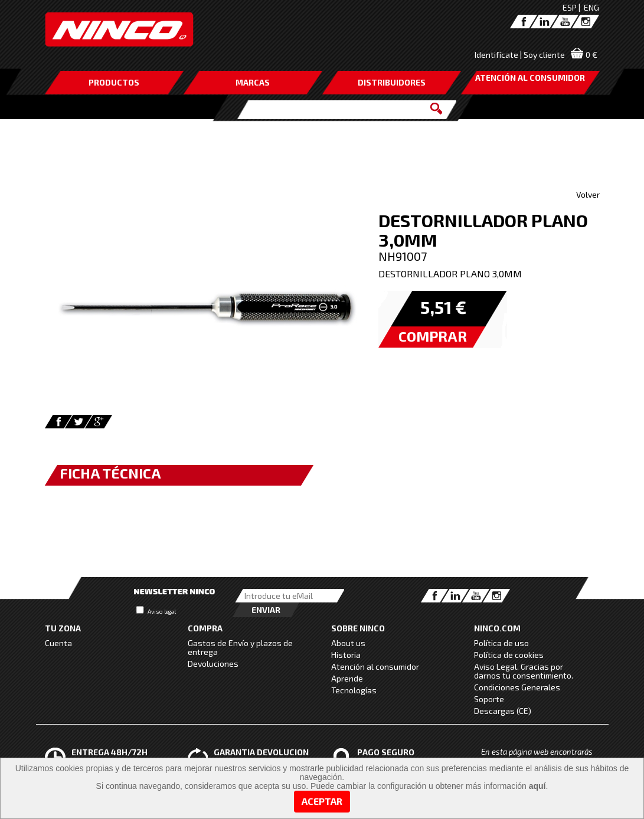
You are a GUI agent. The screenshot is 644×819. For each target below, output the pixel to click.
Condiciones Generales (517, 687)
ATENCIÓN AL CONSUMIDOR (530, 78)
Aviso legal (162, 611)
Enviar (266, 610)
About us (348, 643)
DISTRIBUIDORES (392, 82)
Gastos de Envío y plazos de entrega (240, 647)
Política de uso (501, 643)
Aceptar (322, 801)
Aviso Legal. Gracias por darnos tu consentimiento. (524, 671)
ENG (591, 7)
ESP (570, 7)
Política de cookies (509, 655)
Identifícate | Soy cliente (520, 55)
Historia (346, 655)
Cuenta (58, 643)
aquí (537, 786)
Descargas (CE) (503, 711)
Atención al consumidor (375, 666)
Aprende (347, 678)
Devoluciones (213, 664)
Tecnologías (354, 690)
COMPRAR (433, 336)
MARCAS (253, 82)
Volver (588, 194)
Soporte (489, 699)
